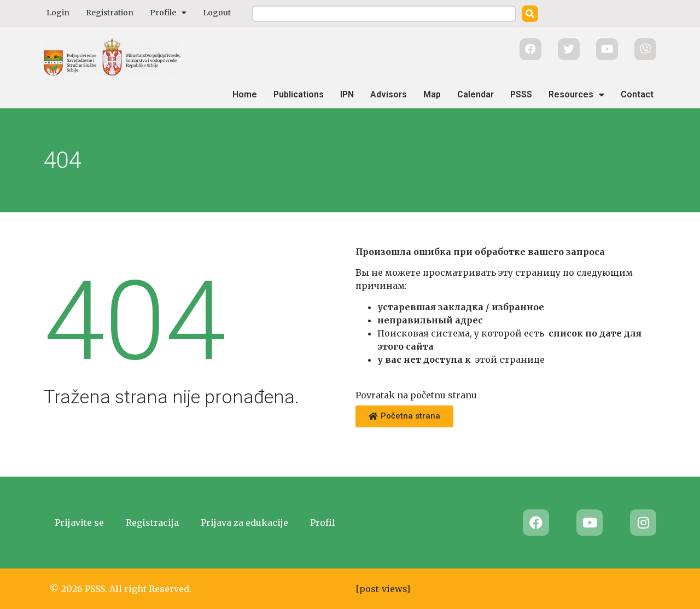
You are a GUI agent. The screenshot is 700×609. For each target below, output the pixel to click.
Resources (576, 95)
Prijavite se (79, 523)
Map (432, 94)
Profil (323, 523)
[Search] (530, 14)
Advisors (389, 94)
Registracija (152, 523)
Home (245, 94)
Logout (217, 13)
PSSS (521, 94)
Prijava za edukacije (244, 523)
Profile (168, 13)
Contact (637, 94)
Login (58, 13)
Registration (110, 13)
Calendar (476, 94)
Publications (299, 94)
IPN (347, 94)
